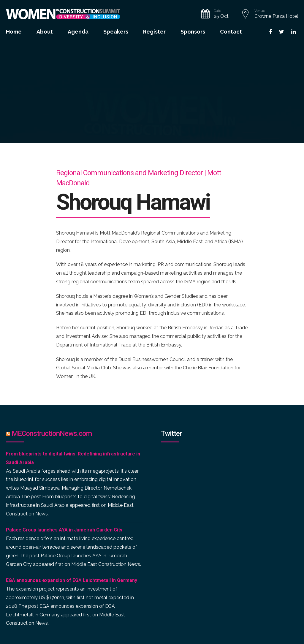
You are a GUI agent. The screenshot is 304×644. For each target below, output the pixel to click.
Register (154, 32)
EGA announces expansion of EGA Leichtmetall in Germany (72, 580)
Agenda (78, 32)
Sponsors (193, 32)
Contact (231, 32)
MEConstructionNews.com (52, 433)
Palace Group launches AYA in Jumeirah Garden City (64, 530)
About (45, 32)
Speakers (116, 32)
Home (14, 32)
